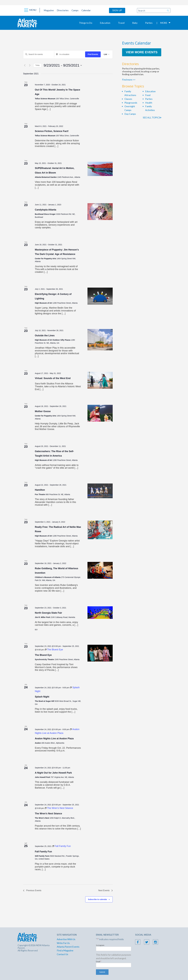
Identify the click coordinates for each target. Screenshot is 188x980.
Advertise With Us (66, 939)
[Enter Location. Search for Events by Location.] (70, 54)
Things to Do (86, 23)
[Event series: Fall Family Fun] (61, 846)
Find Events (93, 54)
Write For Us (63, 943)
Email (99, 961)
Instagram (100, 945)
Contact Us (62, 954)
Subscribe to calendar (98, 899)
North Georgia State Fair (48, 613)
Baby (135, 23)
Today (37, 65)
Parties (149, 23)
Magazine (49, 10)
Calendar (86, 10)
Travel (121, 23)
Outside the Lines (45, 336)
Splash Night (42, 697)
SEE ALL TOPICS (152, 117)
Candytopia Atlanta (45, 210)
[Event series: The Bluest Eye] (54, 650)
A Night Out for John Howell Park (53, 773)
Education (105, 23)
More (164, 23)
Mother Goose (43, 411)
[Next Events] (30, 65)
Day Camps (130, 114)
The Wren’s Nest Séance (48, 814)
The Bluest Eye (43, 655)
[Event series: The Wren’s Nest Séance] (59, 808)
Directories (63, 10)
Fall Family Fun (43, 852)
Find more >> (129, 80)
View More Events (142, 52)
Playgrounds (131, 103)
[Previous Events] (25, 65)
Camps (75, 10)
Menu (30, 10)
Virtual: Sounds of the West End (53, 378)
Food (148, 95)
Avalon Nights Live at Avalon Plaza (54, 739)
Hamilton (40, 490)
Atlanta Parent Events (68, 947)
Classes (128, 99)
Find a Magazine (65, 950)
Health (149, 103)
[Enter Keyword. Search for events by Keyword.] (39, 54)
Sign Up (117, 10)
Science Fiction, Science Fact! (52, 131)
